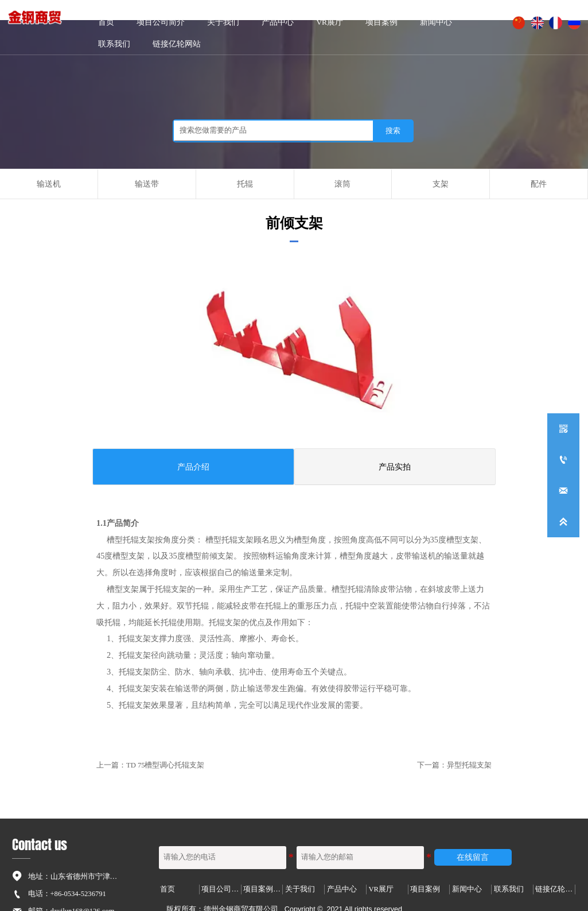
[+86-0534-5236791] (563, 460)
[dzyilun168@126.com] (563, 491)
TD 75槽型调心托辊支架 (166, 765)
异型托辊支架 (469, 765)
